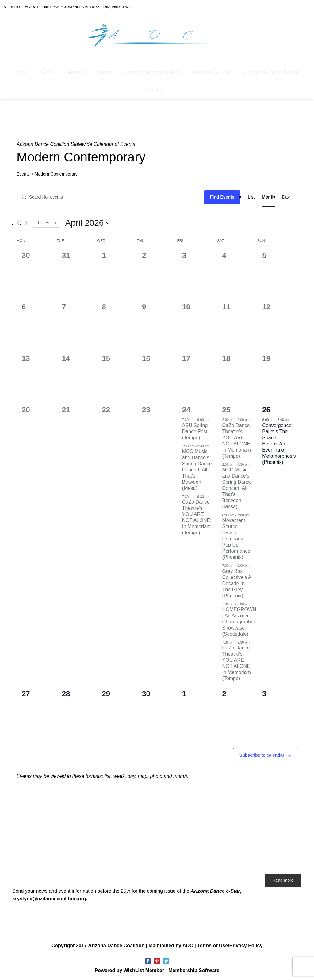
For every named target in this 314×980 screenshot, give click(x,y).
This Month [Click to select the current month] (46, 222)
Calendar (73, 72)
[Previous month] (18, 223)
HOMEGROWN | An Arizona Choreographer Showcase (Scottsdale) (239, 621)
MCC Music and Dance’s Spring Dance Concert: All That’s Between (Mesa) (197, 469)
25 (226, 409)
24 (186, 409)
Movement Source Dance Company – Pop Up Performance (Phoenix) (236, 538)
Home (21, 72)
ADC (188, 945)
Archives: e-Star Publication (271, 72)
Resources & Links (211, 72)
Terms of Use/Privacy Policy (230, 945)
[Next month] (26, 223)
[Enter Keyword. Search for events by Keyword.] (110, 197)
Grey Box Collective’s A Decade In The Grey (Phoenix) (237, 583)
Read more (283, 880)
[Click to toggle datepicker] (87, 222)
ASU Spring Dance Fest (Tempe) (195, 431)
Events (23, 173)
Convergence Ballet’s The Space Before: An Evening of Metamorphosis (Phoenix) (279, 443)
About (46, 72)
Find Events (222, 196)
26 (266, 409)
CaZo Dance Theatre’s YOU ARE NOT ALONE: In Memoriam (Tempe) (237, 440)
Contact (157, 89)
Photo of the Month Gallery (152, 72)
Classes (103, 72)
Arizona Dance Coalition (116, 945)
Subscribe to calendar (262, 755)
